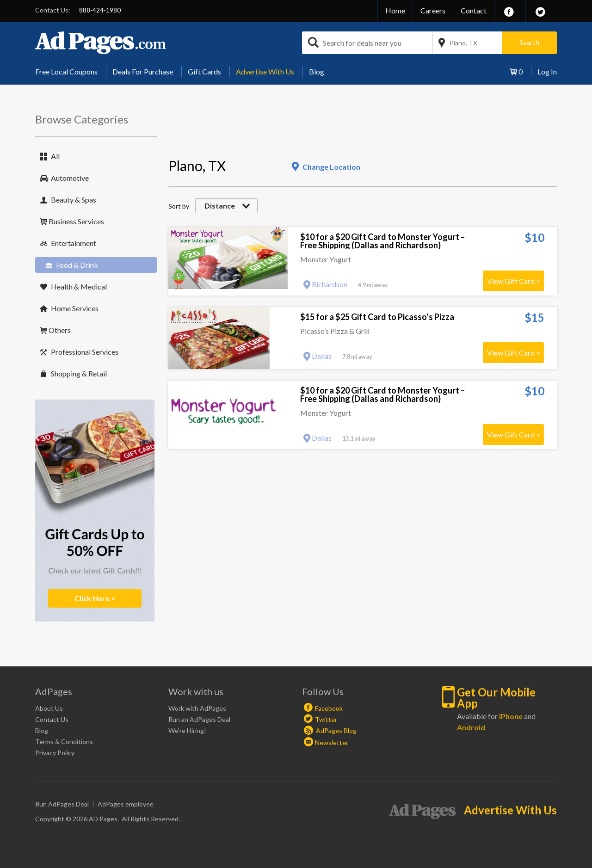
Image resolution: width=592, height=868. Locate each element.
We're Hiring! (187, 730)
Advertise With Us (265, 71)
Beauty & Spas (74, 200)
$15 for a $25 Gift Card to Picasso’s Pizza (377, 317)
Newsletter (332, 742)
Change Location (331, 167)
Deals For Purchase (143, 71)
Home (395, 10)
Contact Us (52, 719)
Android (471, 727)
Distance (220, 206)
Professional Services (85, 352)
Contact (474, 10)
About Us (49, 708)
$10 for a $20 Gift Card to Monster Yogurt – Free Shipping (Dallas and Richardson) (382, 241)
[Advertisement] (337, 132)
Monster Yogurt (326, 259)
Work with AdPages (197, 708)
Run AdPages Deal (62, 804)
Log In (547, 71)
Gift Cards (204, 71)
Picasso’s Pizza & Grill (335, 331)
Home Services (75, 308)
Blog (317, 71)
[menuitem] (70, 72)
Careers (433, 10)
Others (60, 330)
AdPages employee (126, 804)
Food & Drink (77, 265)
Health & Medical (79, 286)
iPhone (511, 716)
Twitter (326, 719)
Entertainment (74, 243)
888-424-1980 (100, 10)
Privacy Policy (55, 753)
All (55, 156)
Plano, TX (463, 43)
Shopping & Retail (79, 373)
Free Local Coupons (66, 71)
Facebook (329, 708)
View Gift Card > (514, 281)
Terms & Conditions (64, 742)
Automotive (70, 178)
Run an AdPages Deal (199, 719)
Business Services (76, 221)
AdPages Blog (330, 730)
